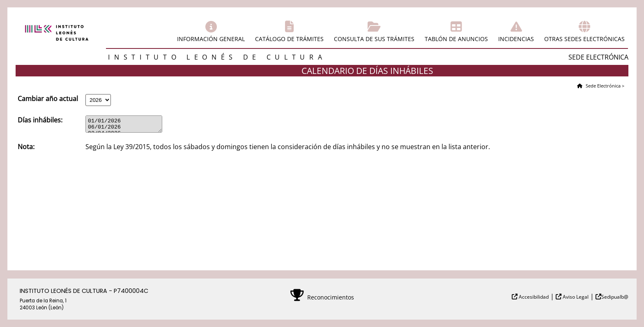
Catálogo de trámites (289, 39)
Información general (211, 39)
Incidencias (516, 39)
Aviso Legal (575, 297)
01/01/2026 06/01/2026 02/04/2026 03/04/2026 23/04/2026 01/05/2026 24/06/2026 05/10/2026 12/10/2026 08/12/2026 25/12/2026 (128, 125)
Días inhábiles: (40, 120)
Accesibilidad (533, 297)
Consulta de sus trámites (374, 39)
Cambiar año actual (48, 99)
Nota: (26, 149)
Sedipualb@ (615, 297)
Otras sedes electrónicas (584, 39)
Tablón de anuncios (456, 39)
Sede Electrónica (603, 86)
